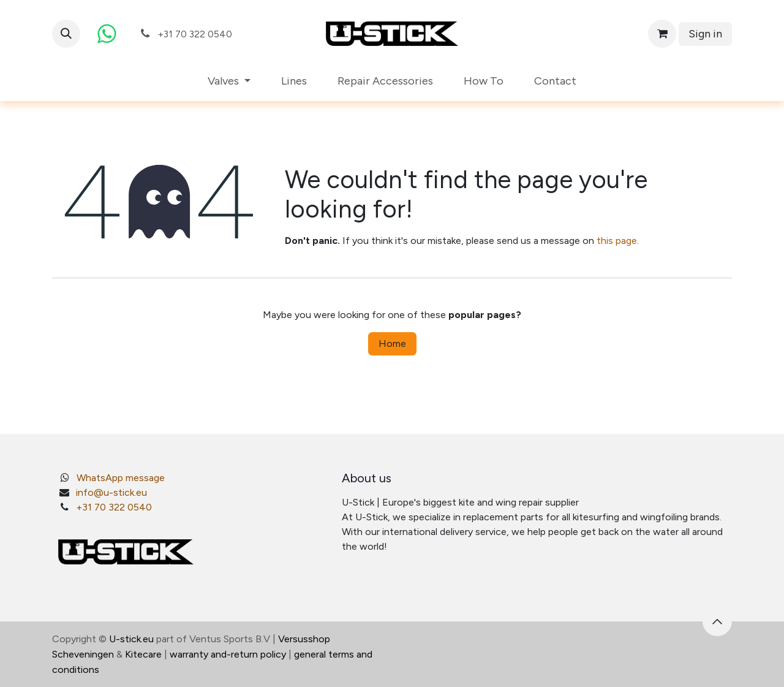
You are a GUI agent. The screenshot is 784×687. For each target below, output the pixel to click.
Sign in (705, 34)
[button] (66, 34)
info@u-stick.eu (111, 492)
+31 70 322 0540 (114, 507)
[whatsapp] (107, 34)
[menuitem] (229, 81)
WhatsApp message (121, 478)
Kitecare (143, 654)
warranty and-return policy (228, 654)
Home (392, 343)
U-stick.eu (131, 639)
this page (617, 241)
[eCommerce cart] (662, 34)
